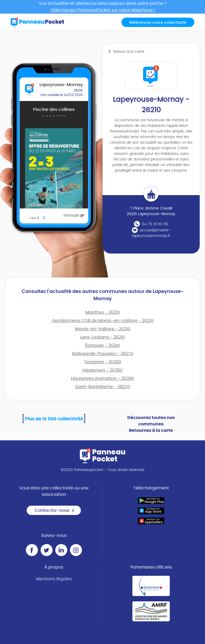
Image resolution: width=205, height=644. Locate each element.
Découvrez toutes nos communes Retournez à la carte (151, 424)
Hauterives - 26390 (102, 370)
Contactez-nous (55, 510)
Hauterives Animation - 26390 (102, 379)
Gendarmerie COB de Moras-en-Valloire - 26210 (103, 321)
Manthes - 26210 (103, 312)
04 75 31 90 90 (155, 224)
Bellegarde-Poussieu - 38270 (103, 354)
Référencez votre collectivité (158, 23)
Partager (74, 216)
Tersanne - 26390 (103, 362)
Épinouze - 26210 (102, 345)
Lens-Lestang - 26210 (103, 337)
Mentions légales (54, 579)
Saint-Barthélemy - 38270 (103, 387)
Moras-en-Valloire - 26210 (103, 329)
